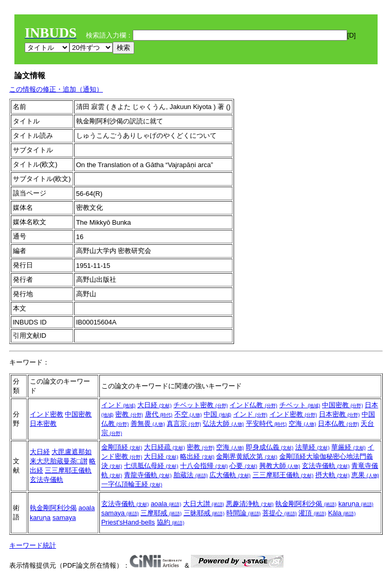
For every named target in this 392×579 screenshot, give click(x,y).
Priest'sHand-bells (128, 522)
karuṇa (40, 518)
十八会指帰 (204, 466)
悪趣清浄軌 (250, 504)
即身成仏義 (270, 447)
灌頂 (312, 513)
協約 (171, 522)
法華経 (313, 447)
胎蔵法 (191, 475)
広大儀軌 (230, 475)
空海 (302, 423)
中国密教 (78, 414)
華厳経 (349, 447)
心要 (243, 466)
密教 (129, 414)
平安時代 (266, 423)
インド (119, 405)
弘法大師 (223, 423)
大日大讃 (204, 504)
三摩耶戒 (161, 513)
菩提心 (280, 513)
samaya (64, 518)
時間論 (244, 513)
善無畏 (148, 423)
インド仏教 (253, 405)
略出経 (197, 456)
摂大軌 (333, 475)
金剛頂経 (122, 447)
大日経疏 (165, 447)
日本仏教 (338, 423)
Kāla (342, 513)
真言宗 (184, 423)
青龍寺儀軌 (148, 475)
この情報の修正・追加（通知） (56, 89)
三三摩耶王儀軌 (68, 470)
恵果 (365, 475)
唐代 (159, 414)
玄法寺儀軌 (47, 480)
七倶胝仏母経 (151, 466)
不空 (188, 414)
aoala (86, 508)
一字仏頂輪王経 (132, 484)
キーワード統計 (33, 545)
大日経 (155, 405)
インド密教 (47, 414)
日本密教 (43, 423)
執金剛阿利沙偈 (53, 508)
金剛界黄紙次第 (247, 456)
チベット (300, 405)
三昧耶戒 (204, 513)
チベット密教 (201, 405)
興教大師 (280, 466)
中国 (218, 414)
